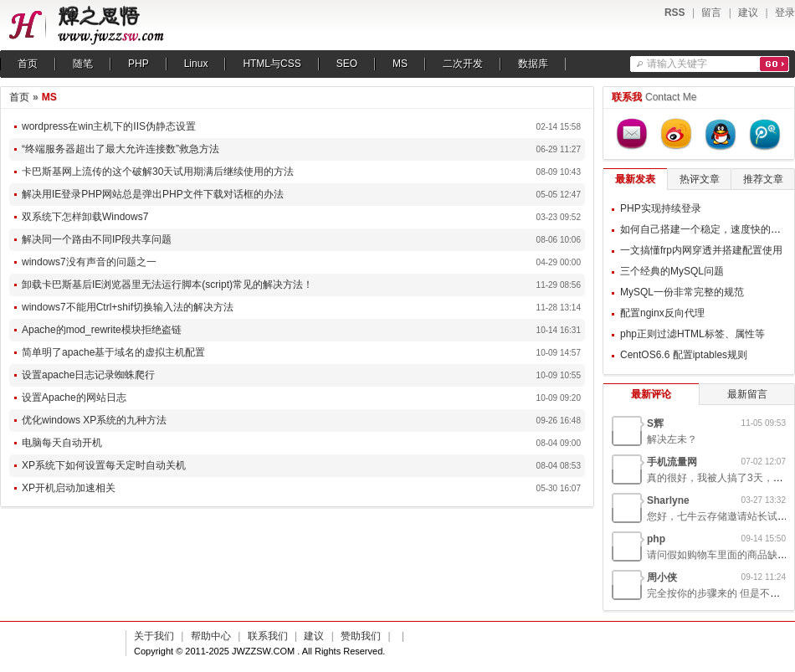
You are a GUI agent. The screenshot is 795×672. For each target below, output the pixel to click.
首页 (28, 64)
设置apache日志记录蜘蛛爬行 (88, 375)
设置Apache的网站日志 (74, 398)
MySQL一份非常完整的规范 (682, 292)
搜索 (774, 64)
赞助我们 (361, 636)
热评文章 (700, 179)
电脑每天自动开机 (62, 443)
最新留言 (747, 394)
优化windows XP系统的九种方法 (94, 420)
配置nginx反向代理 (662, 313)
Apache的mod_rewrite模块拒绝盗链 (102, 330)
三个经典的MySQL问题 (672, 271)
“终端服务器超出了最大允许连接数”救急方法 (121, 149)
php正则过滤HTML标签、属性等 (692, 334)
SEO (347, 64)
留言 (711, 13)
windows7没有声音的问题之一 (89, 262)
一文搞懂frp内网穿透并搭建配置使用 (701, 250)
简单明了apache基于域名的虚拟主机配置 (113, 352)
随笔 (83, 64)
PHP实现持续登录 (661, 208)
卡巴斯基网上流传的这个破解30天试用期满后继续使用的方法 (158, 172)
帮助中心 (211, 636)
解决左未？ (672, 439)
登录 (785, 13)
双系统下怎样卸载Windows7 (85, 217)
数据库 (533, 64)
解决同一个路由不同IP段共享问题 (97, 239)
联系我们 (268, 636)
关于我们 (154, 636)
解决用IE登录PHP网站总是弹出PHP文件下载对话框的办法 (153, 194)
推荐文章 (763, 179)
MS (400, 64)
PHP (138, 64)
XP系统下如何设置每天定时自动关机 (104, 465)
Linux (196, 64)
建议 (748, 13)
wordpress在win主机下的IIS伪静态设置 (109, 126)
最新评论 (651, 394)
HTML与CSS (272, 64)
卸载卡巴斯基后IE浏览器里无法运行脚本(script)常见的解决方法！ (167, 285)
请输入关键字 (677, 64)
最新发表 (635, 179)
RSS (675, 13)
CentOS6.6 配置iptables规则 (684, 355)
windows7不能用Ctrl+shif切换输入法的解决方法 (128, 307)
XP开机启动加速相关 (69, 488)
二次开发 (463, 64)
